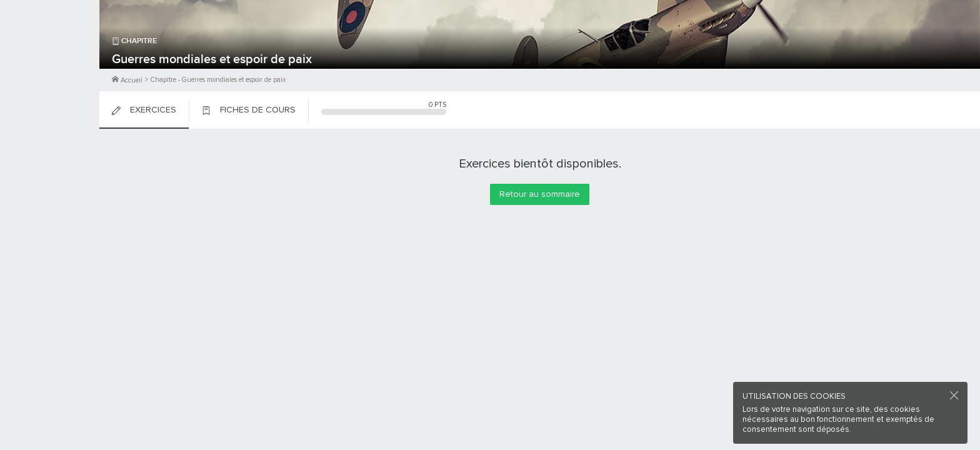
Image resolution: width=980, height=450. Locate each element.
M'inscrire (50, 57)
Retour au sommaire (540, 194)
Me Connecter (50, 75)
